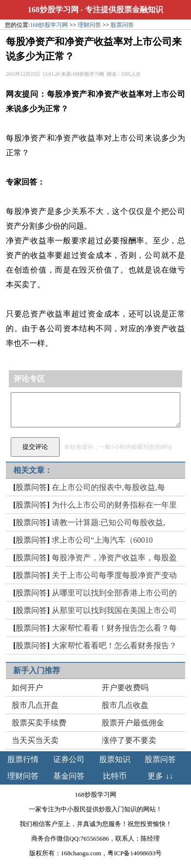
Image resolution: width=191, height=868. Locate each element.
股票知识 (115, 759)
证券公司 (69, 759)
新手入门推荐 (37, 670)
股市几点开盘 (35, 705)
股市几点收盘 (125, 705)
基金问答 (69, 776)
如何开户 (27, 688)
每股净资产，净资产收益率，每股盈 (114, 558)
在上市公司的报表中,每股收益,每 (108, 487)
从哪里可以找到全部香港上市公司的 (114, 593)
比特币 (115, 776)
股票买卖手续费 (39, 723)
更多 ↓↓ (160, 776)
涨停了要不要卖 (129, 740)
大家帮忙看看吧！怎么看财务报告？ (114, 646)
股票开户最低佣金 (133, 723)
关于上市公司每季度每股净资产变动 (114, 575)
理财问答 (89, 25)
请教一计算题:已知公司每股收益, (108, 522)
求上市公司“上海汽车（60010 (102, 540)
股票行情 (23, 759)
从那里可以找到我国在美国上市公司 (114, 610)
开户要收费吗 (125, 688)
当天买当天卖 (35, 740)
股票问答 (122, 25)
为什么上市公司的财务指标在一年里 (114, 505)
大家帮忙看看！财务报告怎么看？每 (114, 628)
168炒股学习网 (53, 10)
